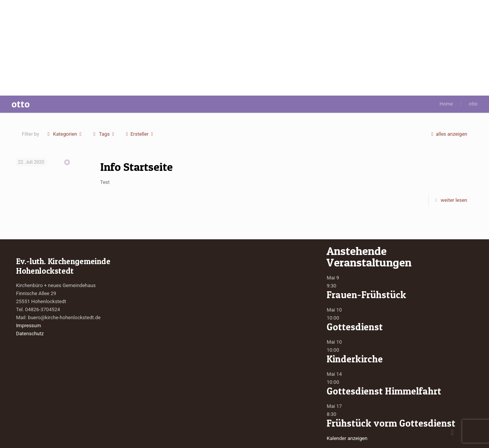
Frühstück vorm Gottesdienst (391, 423)
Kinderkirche (355, 359)
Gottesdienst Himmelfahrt (384, 391)
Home (446, 104)
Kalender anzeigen (347, 438)
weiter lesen (454, 200)
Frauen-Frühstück (366, 295)
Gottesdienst (355, 327)
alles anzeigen (448, 134)
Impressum (28, 325)
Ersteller (139, 134)
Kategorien (65, 134)
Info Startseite (136, 167)
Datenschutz (30, 334)
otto (473, 104)
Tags (104, 134)
